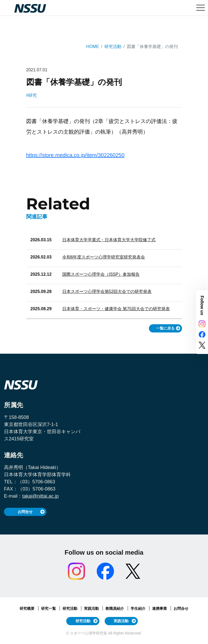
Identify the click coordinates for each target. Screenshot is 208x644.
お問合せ (25, 512)
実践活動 (92, 608)
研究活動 (113, 47)
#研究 (32, 95)
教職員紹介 (115, 608)
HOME (93, 47)
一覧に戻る (165, 328)
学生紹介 (139, 608)
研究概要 (28, 608)
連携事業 (160, 608)
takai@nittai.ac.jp (40, 496)
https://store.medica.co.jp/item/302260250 (75, 155)
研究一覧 (49, 608)
